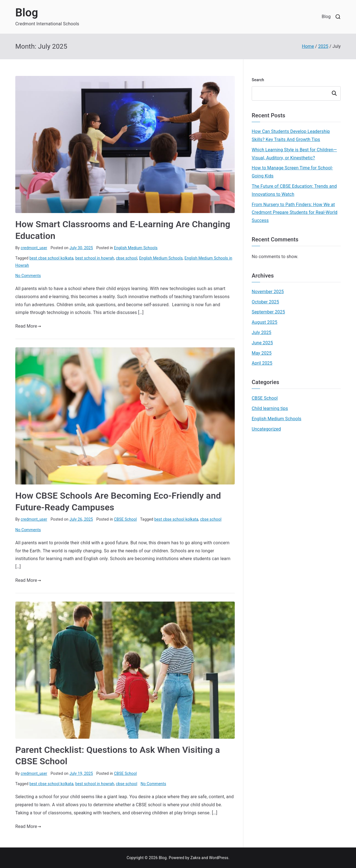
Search (258, 80)
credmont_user (34, 248)
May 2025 (262, 353)
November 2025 (268, 292)
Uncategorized (266, 429)
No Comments (28, 276)
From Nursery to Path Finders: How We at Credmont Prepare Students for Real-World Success (295, 213)
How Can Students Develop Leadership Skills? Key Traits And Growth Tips (291, 135)
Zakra (195, 858)
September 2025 (268, 312)
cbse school (127, 258)
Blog (27, 13)
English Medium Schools (136, 248)
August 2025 (264, 322)
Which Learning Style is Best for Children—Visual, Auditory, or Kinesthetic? (294, 154)
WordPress (218, 858)
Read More (28, 326)
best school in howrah (95, 258)
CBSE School (125, 519)
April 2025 (262, 363)
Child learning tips (270, 408)
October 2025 (265, 302)
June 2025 (262, 343)
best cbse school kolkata (51, 258)
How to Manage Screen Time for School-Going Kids (292, 172)
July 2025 (262, 332)
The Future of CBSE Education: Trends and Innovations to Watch (294, 190)
